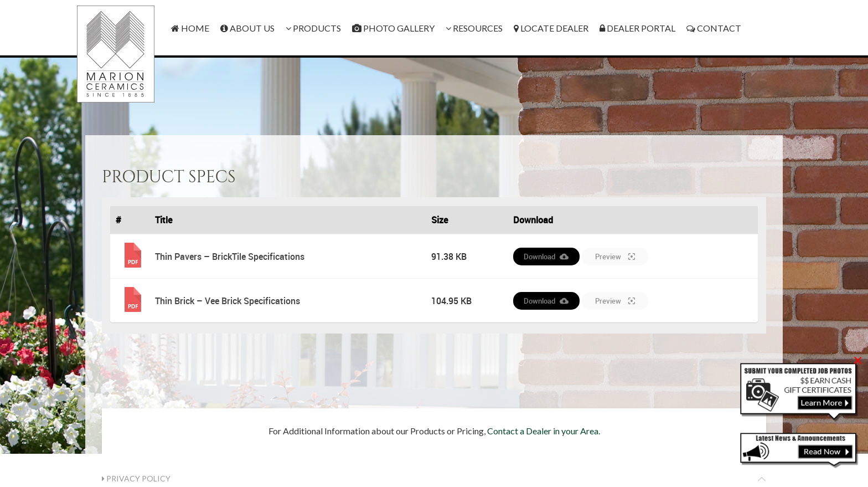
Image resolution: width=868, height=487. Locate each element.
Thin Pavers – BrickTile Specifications (230, 257)
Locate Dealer (551, 28)
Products (313, 28)
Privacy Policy (136, 478)
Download (546, 257)
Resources (474, 28)
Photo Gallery (393, 28)
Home (190, 28)
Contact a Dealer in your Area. (544, 431)
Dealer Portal (637, 28)
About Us (247, 28)
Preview (615, 257)
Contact (714, 28)
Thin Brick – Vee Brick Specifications (228, 301)
